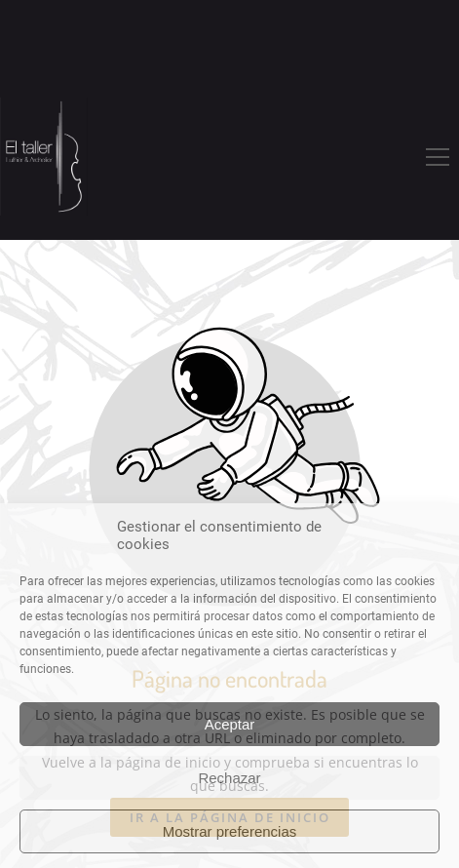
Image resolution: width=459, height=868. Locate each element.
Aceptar (230, 724)
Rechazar (229, 778)
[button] (438, 157)
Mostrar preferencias (230, 831)
